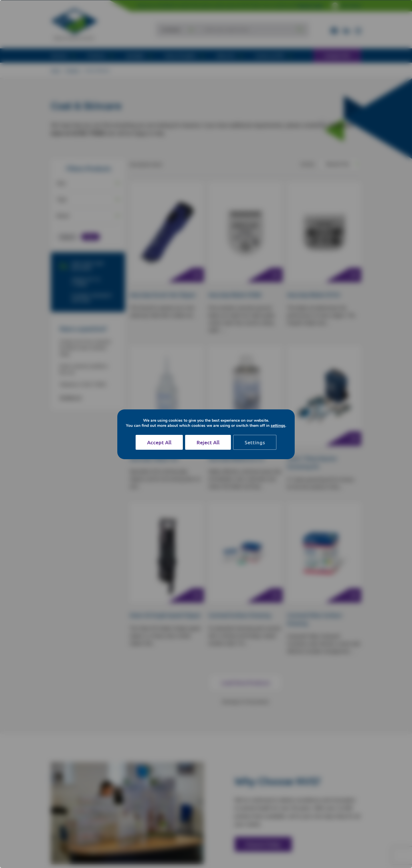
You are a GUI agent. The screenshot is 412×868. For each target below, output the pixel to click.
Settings (255, 442)
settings (280, 426)
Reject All (208, 442)
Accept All (159, 442)
